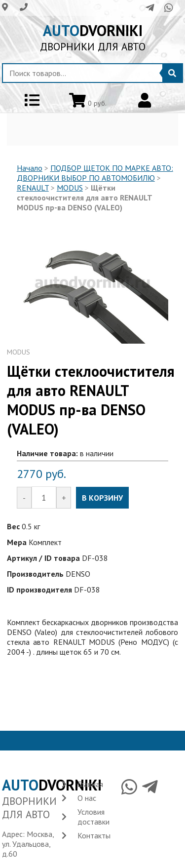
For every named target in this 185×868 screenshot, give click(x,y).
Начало (30, 168)
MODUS (70, 188)
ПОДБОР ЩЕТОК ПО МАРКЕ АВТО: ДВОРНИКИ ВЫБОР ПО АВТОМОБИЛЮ (95, 173)
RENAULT (33, 188)
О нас (87, 798)
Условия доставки (93, 817)
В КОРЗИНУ (102, 498)
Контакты (94, 835)
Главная (90, 784)
